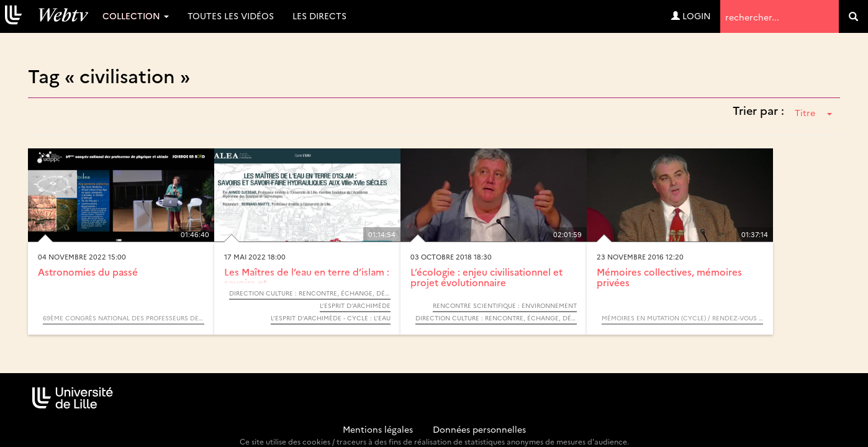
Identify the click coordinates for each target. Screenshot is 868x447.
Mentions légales (378, 429)
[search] (853, 16)
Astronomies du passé (88, 272)
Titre (813, 112)
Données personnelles (479, 429)
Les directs (319, 16)
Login (691, 16)
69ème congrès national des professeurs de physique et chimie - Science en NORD (124, 318)
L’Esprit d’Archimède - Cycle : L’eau (331, 318)
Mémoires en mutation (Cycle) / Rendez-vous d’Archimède (682, 318)
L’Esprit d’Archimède (355, 305)
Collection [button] (136, 16)
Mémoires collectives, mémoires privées (669, 277)
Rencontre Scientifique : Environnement (505, 305)
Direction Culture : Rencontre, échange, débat (310, 293)
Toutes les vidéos (231, 16)
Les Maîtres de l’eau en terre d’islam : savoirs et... (307, 277)
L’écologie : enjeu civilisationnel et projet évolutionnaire (486, 277)
